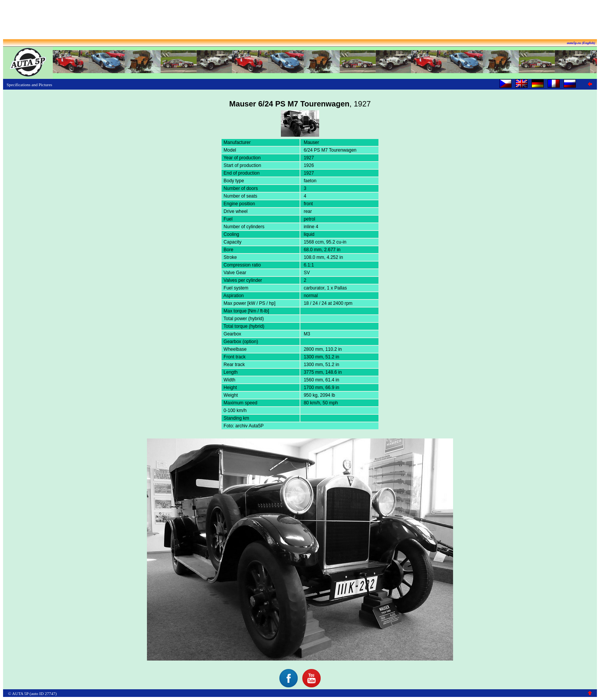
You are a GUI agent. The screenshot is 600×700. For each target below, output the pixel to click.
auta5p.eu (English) (581, 43)
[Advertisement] (300, 20)
